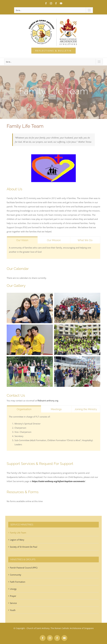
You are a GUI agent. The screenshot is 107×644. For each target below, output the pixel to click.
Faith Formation (18, 582)
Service (13, 603)
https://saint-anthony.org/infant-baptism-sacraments (58, 481)
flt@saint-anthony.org (48, 401)
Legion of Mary (17, 540)
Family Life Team (18, 533)
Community (16, 575)
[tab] (22, 240)
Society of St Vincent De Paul (24, 547)
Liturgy (13, 589)
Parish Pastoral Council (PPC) (24, 568)
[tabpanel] (53, 251)
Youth (13, 610)
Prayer (13, 596)
